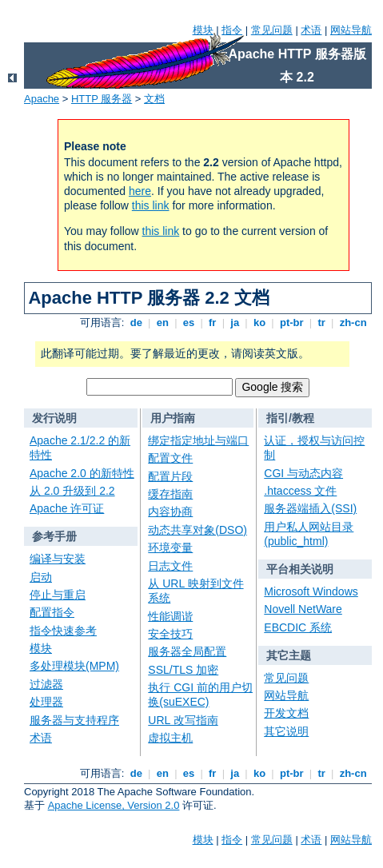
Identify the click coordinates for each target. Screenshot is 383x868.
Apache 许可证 (67, 508)
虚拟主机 (170, 738)
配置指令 (52, 612)
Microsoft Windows (311, 591)
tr (322, 323)
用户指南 (173, 418)
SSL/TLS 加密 (183, 670)
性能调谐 (170, 616)
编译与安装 (58, 559)
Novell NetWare (303, 609)
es (189, 323)
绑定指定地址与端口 (198, 440)
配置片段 (170, 476)
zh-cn (353, 323)
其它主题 (289, 655)
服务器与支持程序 (74, 720)
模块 (203, 30)
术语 (311, 30)
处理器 (46, 702)
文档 (154, 99)
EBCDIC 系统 (298, 627)
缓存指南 (170, 494)
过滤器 (46, 684)
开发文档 (286, 713)
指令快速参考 (63, 631)
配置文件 (170, 458)
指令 (232, 30)
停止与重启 (58, 595)
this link (151, 205)
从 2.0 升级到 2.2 (72, 491)
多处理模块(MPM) (74, 666)
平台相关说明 (300, 569)
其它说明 (286, 731)
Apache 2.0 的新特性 (82, 473)
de (136, 323)
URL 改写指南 (183, 720)
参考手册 (54, 536)
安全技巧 (170, 634)
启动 (41, 577)
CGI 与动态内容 (303, 473)
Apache (42, 99)
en (162, 323)
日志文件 (170, 566)
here (140, 191)
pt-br (291, 323)
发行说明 (54, 418)
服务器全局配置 (187, 651)
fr (212, 323)
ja (235, 323)
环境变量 (170, 547)
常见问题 (272, 30)
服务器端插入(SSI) (310, 508)
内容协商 (170, 512)
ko (259, 323)
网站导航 (351, 30)
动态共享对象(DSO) (197, 530)
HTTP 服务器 (102, 99)
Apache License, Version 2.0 (114, 805)
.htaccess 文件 (300, 491)
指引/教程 (290, 418)
